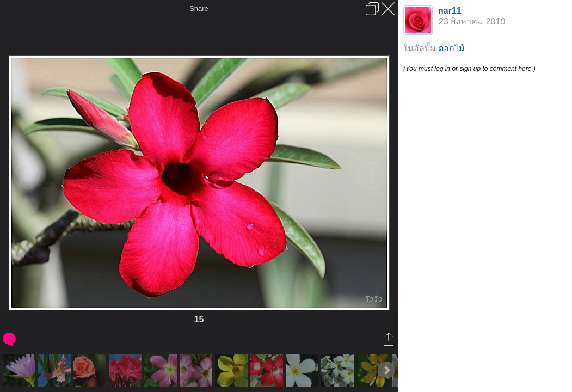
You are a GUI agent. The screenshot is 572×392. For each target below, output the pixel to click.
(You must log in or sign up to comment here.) (469, 69)
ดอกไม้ (451, 48)
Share (199, 8)
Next (386, 370)
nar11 (450, 11)
